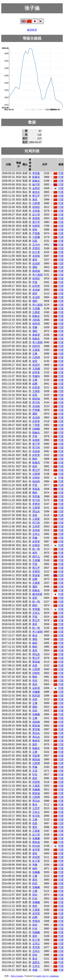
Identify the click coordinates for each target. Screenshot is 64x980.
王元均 (36, 245)
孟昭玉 (36, 962)
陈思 (35, 883)
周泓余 (36, 511)
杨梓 (35, 643)
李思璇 (36, 173)
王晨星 (36, 312)
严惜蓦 (36, 233)
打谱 (61, 173)
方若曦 (36, 237)
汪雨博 (36, 203)
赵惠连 (36, 545)
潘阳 (35, 267)
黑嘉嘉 (36, 489)
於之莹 (36, 215)
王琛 (35, 771)
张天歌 (36, 816)
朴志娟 (36, 846)
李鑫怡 (36, 376)
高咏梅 (36, 722)
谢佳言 (36, 192)
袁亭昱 (36, 850)
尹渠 (35, 282)
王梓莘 (36, 526)
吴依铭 (36, 211)
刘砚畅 (36, 429)
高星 (35, 241)
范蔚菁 (36, 756)
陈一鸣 (36, 549)
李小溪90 (37, 342)
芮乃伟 (36, 402)
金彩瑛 (36, 688)
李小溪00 (37, 275)
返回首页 (32, 30)
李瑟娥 (36, 609)
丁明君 (36, 425)
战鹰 (35, 384)
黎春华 (36, 741)
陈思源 (36, 696)
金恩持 (36, 188)
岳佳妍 (36, 263)
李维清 (36, 921)
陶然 (35, 459)
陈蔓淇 (36, 177)
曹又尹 (36, 196)
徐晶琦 (36, 481)
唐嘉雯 (36, 335)
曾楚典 (36, 218)
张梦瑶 (36, 226)
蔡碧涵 (36, 271)
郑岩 (35, 681)
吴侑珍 (36, 478)
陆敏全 (36, 181)
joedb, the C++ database (47, 976)
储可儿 (36, 557)
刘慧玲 (36, 673)
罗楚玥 (36, 248)
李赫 (35, 327)
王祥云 (36, 534)
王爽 (35, 354)
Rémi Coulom (17, 976)
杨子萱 (36, 185)
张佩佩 (36, 692)
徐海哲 (36, 207)
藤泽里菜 (37, 594)
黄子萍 (36, 222)
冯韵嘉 (36, 320)
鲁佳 (35, 635)
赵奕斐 (36, 286)
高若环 (36, 365)
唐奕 (35, 200)
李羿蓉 (36, 947)
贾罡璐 (36, 729)
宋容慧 (36, 782)
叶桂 (35, 774)
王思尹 (36, 808)
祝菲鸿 (36, 324)
